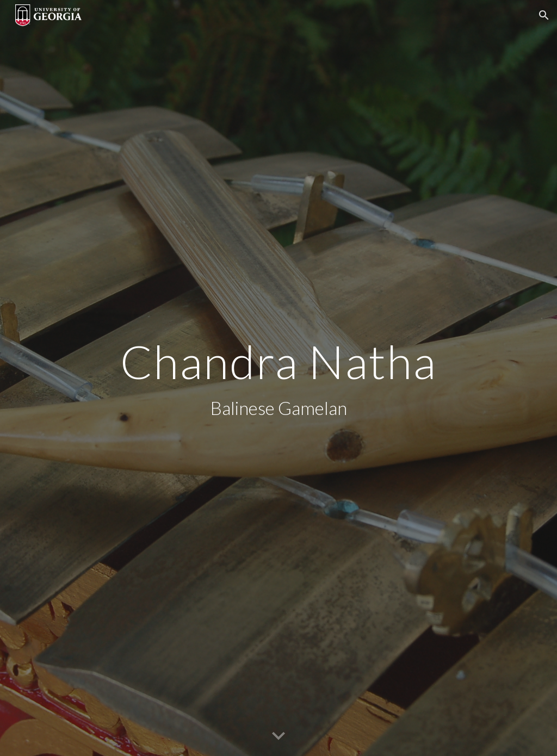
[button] (544, 15)
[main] (279, 378)
